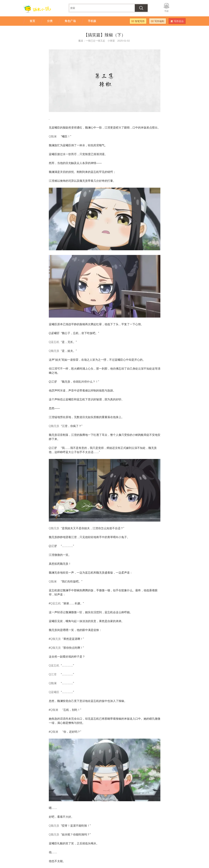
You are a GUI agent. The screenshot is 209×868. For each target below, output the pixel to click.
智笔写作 (138, 21)
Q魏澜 (53, 136)
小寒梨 (111, 41)
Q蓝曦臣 (54, 692)
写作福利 (158, 21)
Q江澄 (53, 674)
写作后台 (177, 21)
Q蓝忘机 (54, 342)
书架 (166, 11)
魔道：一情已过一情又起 (92, 41)
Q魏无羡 (54, 351)
